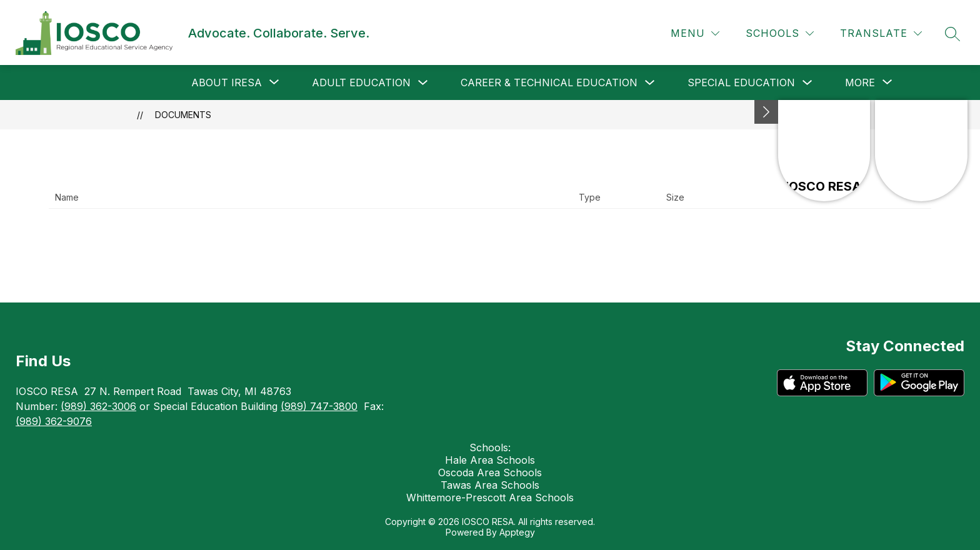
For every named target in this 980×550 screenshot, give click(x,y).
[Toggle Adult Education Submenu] (423, 83)
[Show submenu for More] (860, 82)
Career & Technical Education (549, 82)
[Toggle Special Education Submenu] (807, 83)
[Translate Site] (881, 33)
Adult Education (361, 82)
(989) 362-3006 (98, 406)
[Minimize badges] (766, 112)
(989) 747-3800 (319, 406)
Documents (183, 115)
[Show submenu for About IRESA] (227, 82)
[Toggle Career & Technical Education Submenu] (650, 83)
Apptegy (517, 532)
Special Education (741, 82)
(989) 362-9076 (54, 421)
